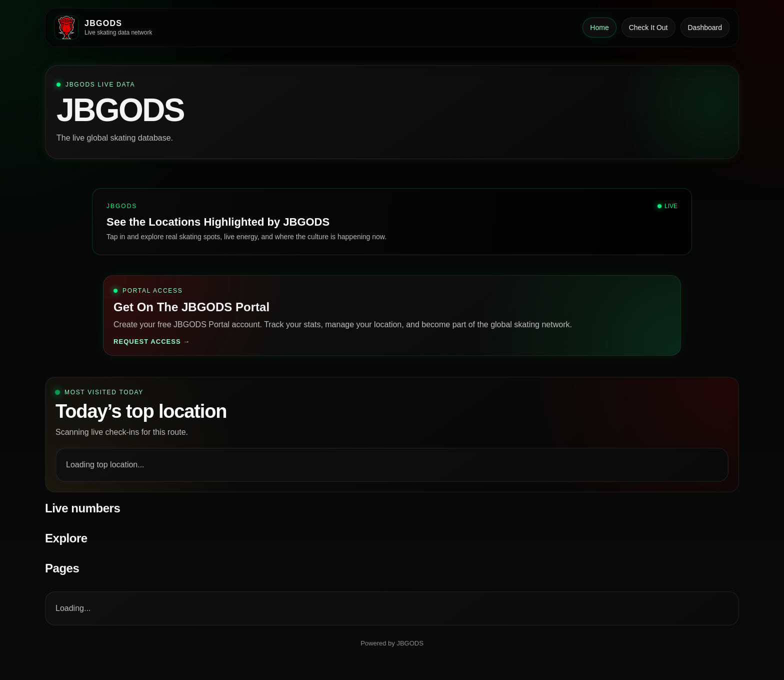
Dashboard (705, 28)
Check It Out (648, 28)
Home (599, 28)
